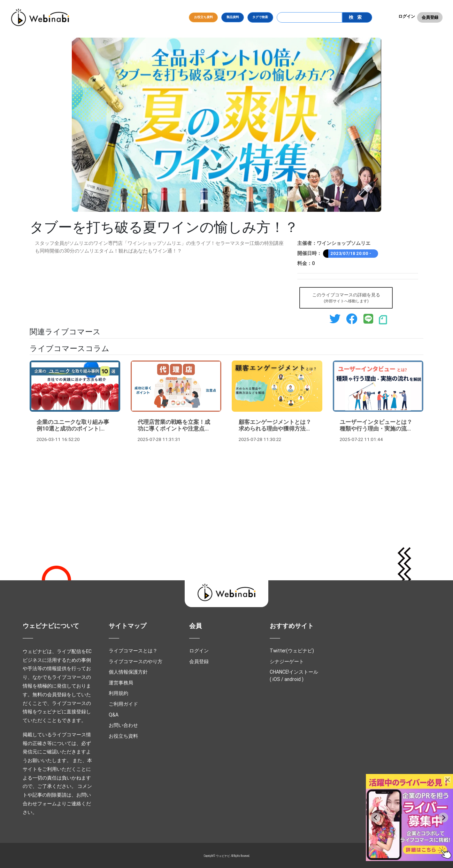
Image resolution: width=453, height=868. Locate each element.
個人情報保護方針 (128, 672)
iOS (276, 679)
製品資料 (233, 17)
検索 (357, 17)
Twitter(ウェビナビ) (292, 651)
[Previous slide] (376, 817)
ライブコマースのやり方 (136, 661)
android (293, 679)
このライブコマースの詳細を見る (346, 298)
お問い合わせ (123, 725)
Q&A (114, 715)
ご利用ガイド (123, 704)
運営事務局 (121, 683)
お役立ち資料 (204, 17)
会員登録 (430, 17)
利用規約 (118, 693)
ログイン (407, 16)
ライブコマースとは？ (133, 651)
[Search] (310, 17)
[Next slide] (443, 817)
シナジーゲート (287, 661)
